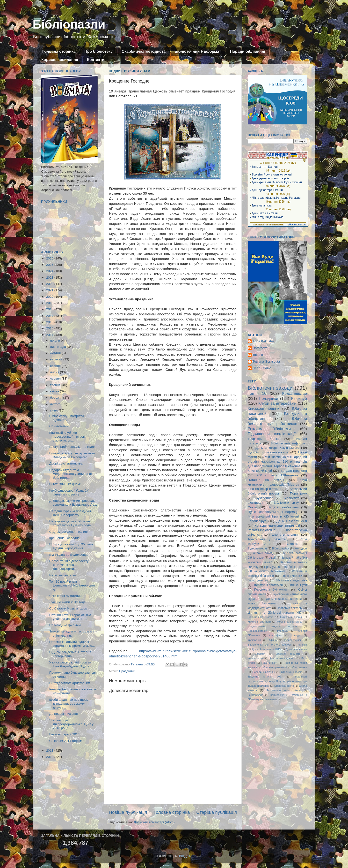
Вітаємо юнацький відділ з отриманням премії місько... (72, 644)
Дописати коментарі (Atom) (154, 822)
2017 (50, 316)
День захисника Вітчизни (284, 599)
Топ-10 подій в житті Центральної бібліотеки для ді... (72, 585)
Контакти (96, 60)
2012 (50, 757)
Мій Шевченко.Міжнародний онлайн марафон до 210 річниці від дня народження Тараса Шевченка (277, 461)
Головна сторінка (59, 51)
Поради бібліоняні (247, 51)
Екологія (260, 654)
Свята (252, 507)
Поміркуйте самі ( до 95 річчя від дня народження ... (71, 546)
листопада (58, 347)
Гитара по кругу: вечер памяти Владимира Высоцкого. (72, 455)
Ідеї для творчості (293, 471)
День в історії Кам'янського (277, 448)
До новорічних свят (64, 714)
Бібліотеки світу (286, 503)
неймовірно (277, 695)
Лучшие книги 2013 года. (68, 602)
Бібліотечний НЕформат (198, 51)
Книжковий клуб (260, 471)
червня (56, 378)
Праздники (127, 671)
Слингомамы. (59, 426)
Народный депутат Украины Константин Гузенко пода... (71, 523)
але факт (276, 635)
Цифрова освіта (284, 686)
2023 (50, 278)
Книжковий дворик (291, 617)
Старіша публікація (217, 812)
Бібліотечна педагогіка (291, 580)
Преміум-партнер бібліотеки (283, 567)
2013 (50, 750)
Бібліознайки (280, 548)
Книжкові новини (264, 408)
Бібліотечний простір (261, 617)
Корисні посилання (60, 60)
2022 (50, 284)
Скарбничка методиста (144, 51)
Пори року (298, 493)
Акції (272, 558)
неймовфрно (255, 695)
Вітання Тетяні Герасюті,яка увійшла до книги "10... (70, 617)
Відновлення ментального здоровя (270, 645)
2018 (50, 309)
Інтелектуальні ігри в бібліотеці (273, 516)
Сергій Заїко (262, 368)
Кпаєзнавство (256, 658)
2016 (50, 322)
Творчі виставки (291, 576)
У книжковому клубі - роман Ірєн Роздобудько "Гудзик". (71, 664)
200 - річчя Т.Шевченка (277, 475)
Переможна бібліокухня (271, 590)
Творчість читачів (263, 439)
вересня (57, 359)
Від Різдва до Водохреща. (69, 555)
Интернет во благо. (64, 575)
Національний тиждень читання (272, 626)
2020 (50, 297)
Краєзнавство (295, 393)
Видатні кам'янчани (283, 507)
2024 (50, 271)
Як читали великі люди (284, 690)
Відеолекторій (257, 548)
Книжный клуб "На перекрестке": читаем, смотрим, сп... (68, 437)
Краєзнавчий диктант (282, 658)
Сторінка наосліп (292, 672)
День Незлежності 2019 (266, 649)
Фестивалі (255, 503)
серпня (56, 366)
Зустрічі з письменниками (268, 452)
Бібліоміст (291, 498)
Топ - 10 (257, 393)
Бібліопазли (69, 24)
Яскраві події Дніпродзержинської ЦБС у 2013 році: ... (71, 724)
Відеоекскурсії (293, 640)
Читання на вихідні (266, 480)
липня (55, 372)
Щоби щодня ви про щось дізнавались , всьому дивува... (69, 704)
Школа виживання (285, 535)
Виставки (292, 544)
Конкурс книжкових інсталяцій (277, 526)
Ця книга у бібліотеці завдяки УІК (274, 613)
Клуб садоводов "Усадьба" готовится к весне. (69, 492)
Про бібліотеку (98, 51)
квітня (55, 391)
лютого (56, 404)
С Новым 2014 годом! (66, 741)
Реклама (282, 631)
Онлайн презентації (275, 667)
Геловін (302, 645)
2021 (50, 290)
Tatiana (258, 355)
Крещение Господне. (65, 538)
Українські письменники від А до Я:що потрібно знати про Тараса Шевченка (277, 681)
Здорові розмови (288, 654)
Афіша (273, 640)
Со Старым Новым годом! (69, 608)
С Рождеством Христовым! (70, 683)
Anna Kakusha (263, 341)
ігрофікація (254, 640)
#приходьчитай (258, 580)
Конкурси (301, 548)
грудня (55, 340)
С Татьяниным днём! (65, 484)
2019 (50, 303)
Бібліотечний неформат (289, 443)
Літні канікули (298, 585)
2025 (50, 265)
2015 (50, 328)
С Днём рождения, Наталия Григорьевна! (70, 654)
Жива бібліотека (262, 603)
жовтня (56, 353)
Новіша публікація (128, 812)
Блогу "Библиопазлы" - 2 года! (72, 447)
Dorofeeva (260, 348)
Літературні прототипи (268, 585)
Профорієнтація (257, 631)
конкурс (296, 635)
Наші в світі (269, 663)
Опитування (300, 667)
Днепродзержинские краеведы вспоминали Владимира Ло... (73, 503)
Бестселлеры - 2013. (65, 734)
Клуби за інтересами (277, 403)
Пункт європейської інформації (273, 512)
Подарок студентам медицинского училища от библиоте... (71, 474)
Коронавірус (257, 521)
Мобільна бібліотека (290, 622)
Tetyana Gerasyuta (266, 362)
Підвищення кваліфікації (272, 434)
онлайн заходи (264, 553)
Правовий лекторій (290, 608)
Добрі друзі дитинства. (66, 463)
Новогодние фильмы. (65, 625)
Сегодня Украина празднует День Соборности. (70, 513)
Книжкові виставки (259, 622)
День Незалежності (292, 521)
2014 (50, 335)
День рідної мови (296, 649)
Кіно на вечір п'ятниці (264, 489)
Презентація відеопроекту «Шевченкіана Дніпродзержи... (69, 565)
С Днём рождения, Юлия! (69, 532)
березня (57, 398)
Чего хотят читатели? (65, 596)
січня (54, 410)
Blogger (185, 856)
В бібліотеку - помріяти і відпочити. (67, 418)
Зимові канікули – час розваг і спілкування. (72, 633)
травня (56, 385)
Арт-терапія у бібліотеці (268, 539)
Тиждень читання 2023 (265, 677)
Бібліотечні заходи (270, 388)
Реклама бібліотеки (269, 429)
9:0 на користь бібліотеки (266, 571)
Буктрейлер (265, 498)
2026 (50, 258)
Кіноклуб (299, 398)
